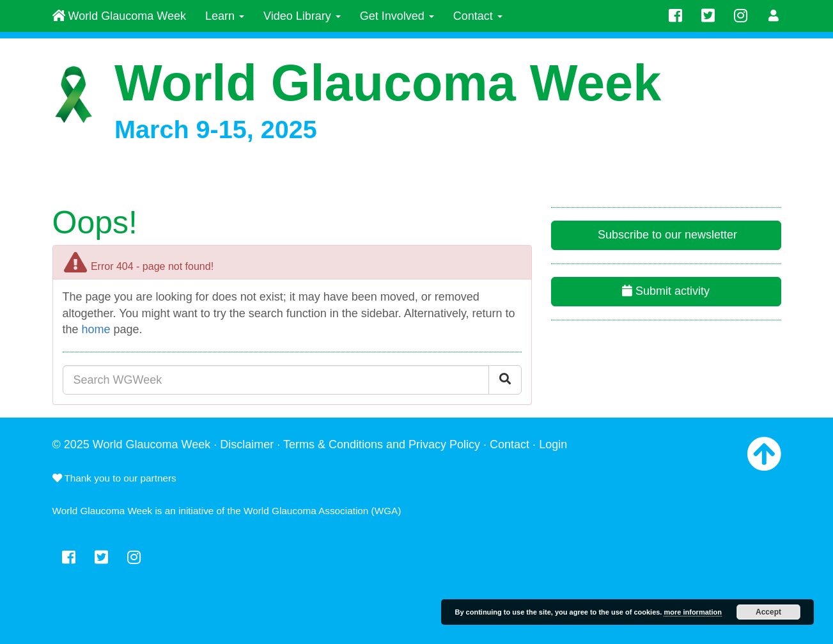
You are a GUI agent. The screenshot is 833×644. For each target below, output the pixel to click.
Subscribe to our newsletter (666, 235)
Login (553, 444)
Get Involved (397, 16)
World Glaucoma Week (119, 16)
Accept (768, 612)
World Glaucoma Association (306, 511)
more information (692, 612)
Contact (478, 16)
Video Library (302, 16)
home (96, 329)
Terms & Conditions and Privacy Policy (382, 444)
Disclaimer (247, 444)
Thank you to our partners (114, 478)
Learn (225, 16)
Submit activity (666, 291)
